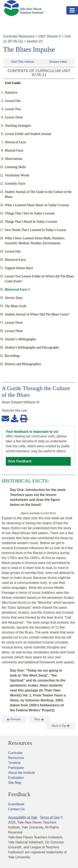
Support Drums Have (19, 268)
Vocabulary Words (17, 175)
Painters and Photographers (23, 364)
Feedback (19, 794)
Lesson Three (14, 117)
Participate (16, 768)
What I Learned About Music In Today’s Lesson (37, 205)
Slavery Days (14, 298)
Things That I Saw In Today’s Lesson (30, 213)
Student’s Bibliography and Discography (32, 347)
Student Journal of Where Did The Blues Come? (37, 314)
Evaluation (16, 778)
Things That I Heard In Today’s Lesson (31, 222)
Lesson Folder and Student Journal (28, 134)
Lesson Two (13, 109)
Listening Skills (15, 167)
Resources (20, 743)
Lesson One (13, 101)
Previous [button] (14, 719)
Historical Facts (15, 142)
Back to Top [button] (61, 726)
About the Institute (22, 773)
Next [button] (39, 719)
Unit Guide (13, 83)
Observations (14, 159)
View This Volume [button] (22, 62)
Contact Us (16, 809)
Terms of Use (50, 817)
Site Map (15, 783)
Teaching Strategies (18, 126)
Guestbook (16, 804)
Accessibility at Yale (23, 817)
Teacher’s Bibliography (20, 339)
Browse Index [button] (58, 62)
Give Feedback (20, 461)
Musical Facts (14, 150)
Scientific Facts (15, 183)
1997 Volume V (50, 36)
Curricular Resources (19, 36)
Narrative (11, 92)
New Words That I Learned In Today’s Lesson (35, 230)
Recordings (12, 356)
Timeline (14, 763)
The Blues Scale (16, 306)
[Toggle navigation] (72, 10)
